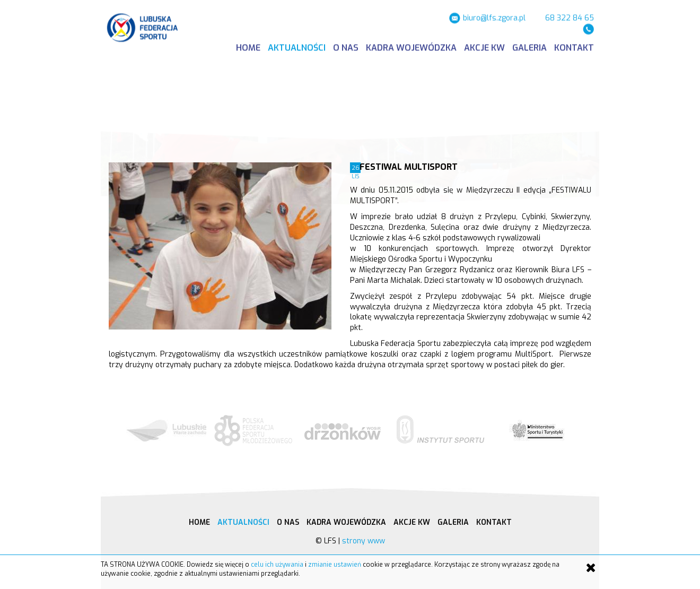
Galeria (530, 46)
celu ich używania (277, 565)
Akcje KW (484, 46)
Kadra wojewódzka (411, 46)
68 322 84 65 (570, 16)
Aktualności (297, 46)
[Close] (591, 568)
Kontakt (574, 46)
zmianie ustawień (335, 565)
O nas (346, 46)
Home (248, 46)
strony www (364, 541)
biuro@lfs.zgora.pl (494, 16)
